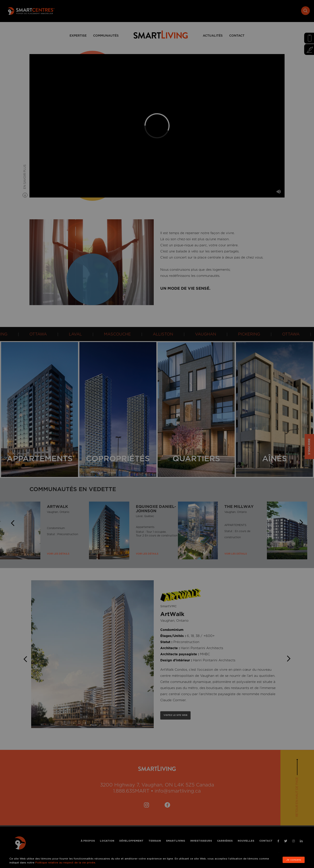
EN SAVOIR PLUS (25, 177)
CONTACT (237, 36)
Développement (158, 11)
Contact (292, 11)
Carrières (251, 11)
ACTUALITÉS (213, 36)
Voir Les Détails (58, 554)
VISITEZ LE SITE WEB (175, 715)
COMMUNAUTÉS (106, 36)
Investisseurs (227, 11)
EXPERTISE (78, 36)
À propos (114, 11)
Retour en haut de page (297, 797)
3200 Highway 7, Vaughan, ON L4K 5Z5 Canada (157, 785)
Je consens (294, 860)
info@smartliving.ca (178, 791)
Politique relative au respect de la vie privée (65, 863)
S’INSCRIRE (309, 447)
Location (133, 11)
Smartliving (201, 11)
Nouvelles (272, 11)
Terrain (181, 11)
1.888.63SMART (131, 791)
